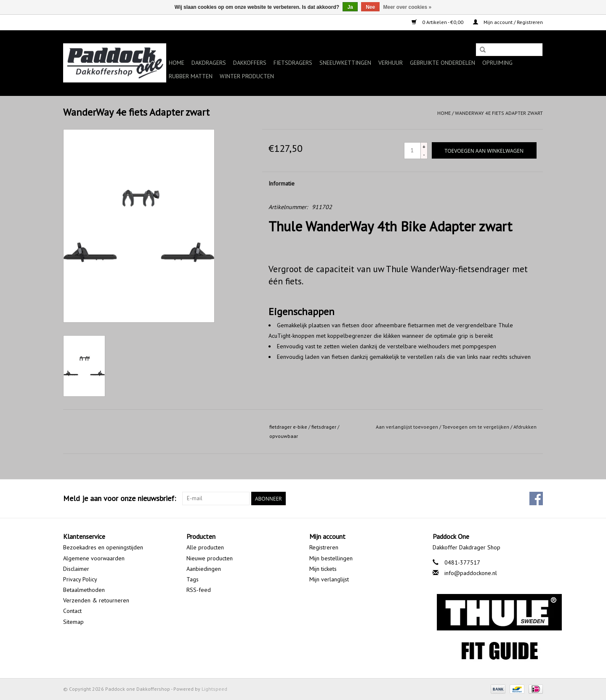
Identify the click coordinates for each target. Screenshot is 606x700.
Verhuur (391, 63)
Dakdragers (209, 63)
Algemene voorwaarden (94, 558)
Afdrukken (525, 427)
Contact (72, 611)
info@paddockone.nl (471, 573)
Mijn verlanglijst (329, 579)
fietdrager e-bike (288, 427)
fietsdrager (324, 427)
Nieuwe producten (210, 558)
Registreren (324, 547)
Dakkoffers (250, 63)
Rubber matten (191, 76)
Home (177, 63)
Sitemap (73, 622)
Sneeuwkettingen (345, 63)
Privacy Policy (80, 579)
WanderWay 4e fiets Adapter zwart (499, 113)
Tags (193, 579)
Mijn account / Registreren (508, 22)
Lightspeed (214, 689)
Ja (350, 7)
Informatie (282, 183)
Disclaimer (76, 569)
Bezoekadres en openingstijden (103, 547)
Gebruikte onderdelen (443, 63)
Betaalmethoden (84, 590)
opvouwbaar (284, 436)
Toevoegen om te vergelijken (476, 427)
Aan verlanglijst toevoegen (407, 427)
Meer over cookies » (408, 7)
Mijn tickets (323, 569)
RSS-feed (199, 590)
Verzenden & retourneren (96, 600)
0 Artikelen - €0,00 (438, 22)
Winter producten (247, 76)
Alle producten (205, 547)
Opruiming (497, 63)
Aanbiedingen (204, 569)
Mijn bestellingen (331, 558)
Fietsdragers (293, 63)
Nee (370, 7)
